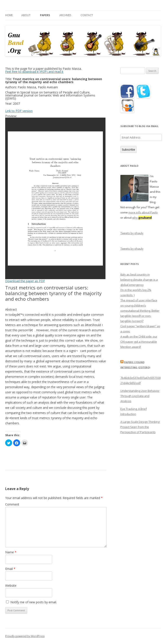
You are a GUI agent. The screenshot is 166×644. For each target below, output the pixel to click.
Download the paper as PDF (25, 281)
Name (11, 552)
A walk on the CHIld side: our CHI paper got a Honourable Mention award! (139, 342)
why (142, 218)
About (26, 15)
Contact (87, 15)
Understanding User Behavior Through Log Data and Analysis (140, 396)
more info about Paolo (143, 212)
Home (9, 15)
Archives (65, 15)
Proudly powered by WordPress (25, 636)
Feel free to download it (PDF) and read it (34, 72)
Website (11, 586)
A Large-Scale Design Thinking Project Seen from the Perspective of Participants (140, 427)
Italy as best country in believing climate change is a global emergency (139, 280)
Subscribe (128, 149)
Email (10, 569)
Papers (45, 15)
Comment (12, 504)
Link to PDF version (19, 111)
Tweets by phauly (132, 233)
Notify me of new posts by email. (34, 602)
